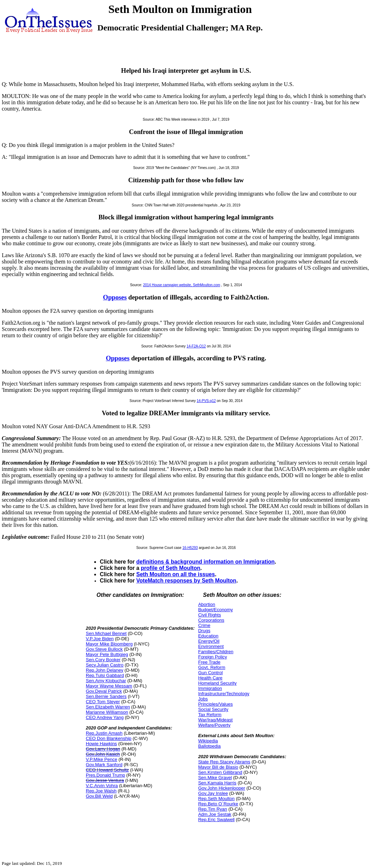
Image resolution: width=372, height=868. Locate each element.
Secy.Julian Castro (105, 665)
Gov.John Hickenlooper (222, 788)
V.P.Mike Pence (102, 759)
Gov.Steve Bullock (104, 649)
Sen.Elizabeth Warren (108, 707)
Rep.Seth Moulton (216, 799)
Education (208, 636)
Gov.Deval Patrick (104, 691)
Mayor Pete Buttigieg (107, 654)
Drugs (204, 631)
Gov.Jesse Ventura (105, 780)
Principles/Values (216, 704)
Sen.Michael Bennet (106, 633)
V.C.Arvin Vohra (102, 786)
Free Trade (209, 662)
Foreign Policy (213, 657)
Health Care (210, 678)
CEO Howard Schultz (107, 770)
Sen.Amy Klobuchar (106, 681)
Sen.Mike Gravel (215, 778)
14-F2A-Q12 (196, 346)
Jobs (203, 699)
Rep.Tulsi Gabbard (105, 675)
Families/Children (216, 652)
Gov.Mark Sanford (104, 765)
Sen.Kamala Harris (217, 783)
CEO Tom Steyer (103, 702)
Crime (204, 625)
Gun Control (211, 673)
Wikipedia (208, 741)
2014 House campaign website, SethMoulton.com (181, 285)
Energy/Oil (209, 641)
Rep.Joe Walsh (101, 791)
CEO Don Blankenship (109, 738)
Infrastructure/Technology (224, 694)
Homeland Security (218, 683)
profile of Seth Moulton (171, 568)
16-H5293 (190, 548)
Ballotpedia (209, 746)
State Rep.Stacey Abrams (224, 762)
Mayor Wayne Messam (109, 686)
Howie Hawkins (101, 744)
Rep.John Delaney (105, 670)
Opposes (115, 297)
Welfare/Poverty (214, 725)
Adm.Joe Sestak (215, 814)
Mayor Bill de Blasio (218, 767)
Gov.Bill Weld (99, 796)
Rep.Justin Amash (104, 733)
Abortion (207, 604)
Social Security (213, 709)
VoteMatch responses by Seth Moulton (186, 581)
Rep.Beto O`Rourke (218, 804)
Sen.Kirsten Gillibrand (220, 772)
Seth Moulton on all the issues (175, 574)
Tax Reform (210, 715)
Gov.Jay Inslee (213, 793)
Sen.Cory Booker (103, 660)
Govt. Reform (212, 667)
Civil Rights (210, 615)
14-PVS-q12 (206, 401)
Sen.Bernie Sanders (106, 696)
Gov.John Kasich (103, 754)
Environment (211, 646)
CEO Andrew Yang (105, 717)
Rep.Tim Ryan (213, 809)
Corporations (211, 620)
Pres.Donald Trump (105, 775)
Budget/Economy (216, 610)
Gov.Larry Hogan (103, 749)
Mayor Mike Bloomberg (109, 644)
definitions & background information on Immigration (205, 562)
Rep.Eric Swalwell (216, 820)
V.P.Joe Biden (100, 639)
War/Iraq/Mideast (216, 720)
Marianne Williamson (107, 712)
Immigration (210, 688)
